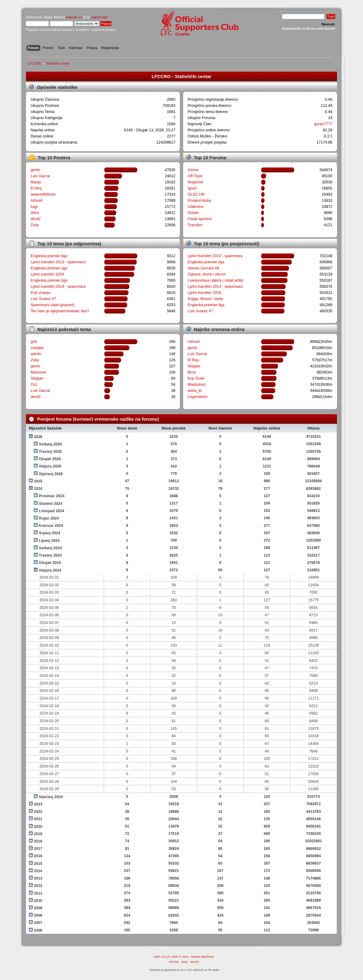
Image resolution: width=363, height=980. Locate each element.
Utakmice (196, 207)
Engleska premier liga (49, 256)
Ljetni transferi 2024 (47, 274)
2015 (38, 864)
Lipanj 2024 (49, 541)
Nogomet (196, 182)
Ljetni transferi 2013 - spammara (58, 262)
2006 (38, 930)
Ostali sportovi (200, 219)
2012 (38, 886)
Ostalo (193, 213)
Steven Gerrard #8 (204, 268)
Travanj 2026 (50, 452)
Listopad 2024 (52, 511)
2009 (38, 908)
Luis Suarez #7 (43, 299)
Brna (192, 372)
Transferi (195, 225)
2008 (38, 915)
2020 (38, 827)
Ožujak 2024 (50, 563)
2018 (38, 841)
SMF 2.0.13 (161, 957)
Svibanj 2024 (50, 548)
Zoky (35, 225)
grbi (34, 342)
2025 (38, 481)
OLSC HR (196, 194)
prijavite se (74, 17)
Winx (35, 213)
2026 (38, 437)
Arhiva (193, 170)
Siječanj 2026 (51, 474)
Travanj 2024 (50, 555)
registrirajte (100, 17)
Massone (38, 372)
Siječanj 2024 (51, 797)
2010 (38, 901)
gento (35, 170)
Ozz (34, 385)
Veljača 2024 (50, 570)
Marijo (36, 182)
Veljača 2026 (50, 466)
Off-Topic (195, 176)
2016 (38, 856)
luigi (34, 207)
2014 (38, 871)
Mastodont (197, 385)
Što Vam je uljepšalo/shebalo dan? (60, 311)
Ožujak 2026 (50, 459)
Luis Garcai (40, 176)
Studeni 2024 (51, 504)
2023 (38, 804)
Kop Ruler (196, 378)
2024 (38, 489)
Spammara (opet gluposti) (52, 305)
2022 (38, 812)
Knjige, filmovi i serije (206, 299)
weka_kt (195, 391)
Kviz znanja (40, 293)
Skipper (37, 378)
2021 (38, 819)
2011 (38, 893)
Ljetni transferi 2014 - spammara (58, 287)
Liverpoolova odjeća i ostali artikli (216, 280)
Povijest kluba (200, 201)
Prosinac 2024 (52, 496)
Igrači (193, 188)
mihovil (37, 201)
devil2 (36, 219)
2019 (38, 834)
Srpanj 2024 (50, 533)
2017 (38, 849)
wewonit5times (43, 194)
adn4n (36, 354)
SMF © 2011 (180, 957)
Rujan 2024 (49, 518)
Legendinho (198, 397)
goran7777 (323, 124)
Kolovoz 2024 (51, 526)
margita (37, 348)
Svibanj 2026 (50, 444)
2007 (38, 923)
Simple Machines (202, 957)
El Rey (36, 188)
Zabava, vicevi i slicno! (207, 274)
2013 (38, 878)
